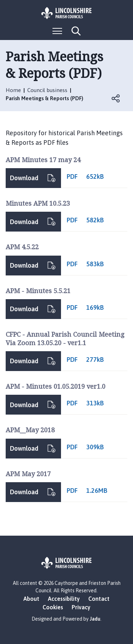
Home (13, 90)
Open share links (116, 98)
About (31, 599)
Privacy (81, 607)
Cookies (53, 607)
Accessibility (64, 599)
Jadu (95, 619)
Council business (47, 90)
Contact (99, 599)
